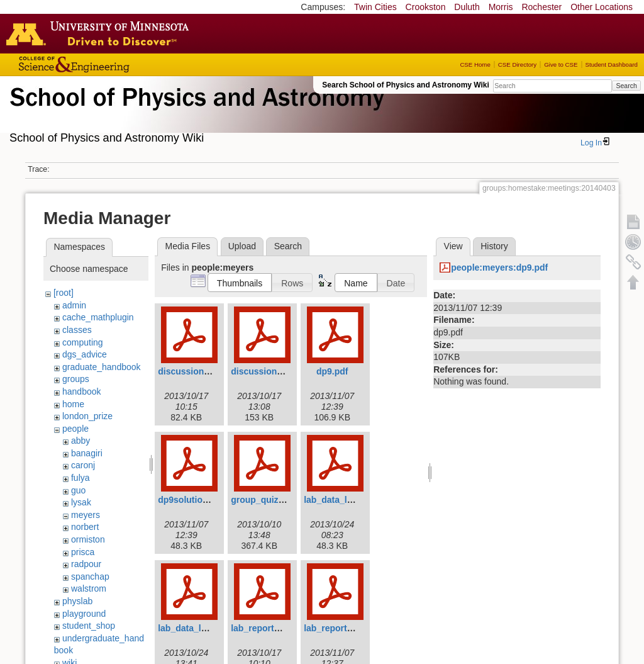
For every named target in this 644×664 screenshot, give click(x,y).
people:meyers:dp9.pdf (499, 267)
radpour (86, 564)
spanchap (90, 577)
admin (74, 305)
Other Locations (602, 7)
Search (626, 86)
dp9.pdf (332, 371)
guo (78, 490)
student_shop (89, 626)
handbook (82, 391)
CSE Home (475, 65)
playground (84, 614)
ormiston (88, 539)
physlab (77, 601)
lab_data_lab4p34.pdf (348, 500)
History (494, 246)
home (73, 404)
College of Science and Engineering (113, 65)
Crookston (426, 7)
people (75, 429)
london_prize (87, 416)
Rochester (541, 7)
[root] (64, 293)
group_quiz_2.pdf (268, 500)
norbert (85, 527)
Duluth (467, 7)
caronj (83, 465)
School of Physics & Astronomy (195, 112)
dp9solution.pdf (191, 500)
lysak (81, 502)
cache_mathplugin (98, 317)
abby (80, 441)
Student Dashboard (612, 65)
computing (83, 342)
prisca (83, 552)
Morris (501, 7)
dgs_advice (85, 354)
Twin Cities (375, 7)
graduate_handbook (102, 367)
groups (76, 379)
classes (77, 330)
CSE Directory (517, 65)
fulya (80, 478)
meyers (86, 515)
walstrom (89, 588)
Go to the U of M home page (101, 33)
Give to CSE (561, 65)
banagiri (87, 453)
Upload (242, 246)
